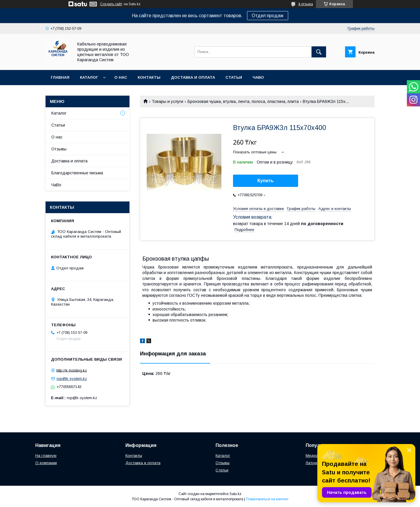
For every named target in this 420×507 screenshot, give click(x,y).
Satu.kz (236, 494)
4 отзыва (306, 4)
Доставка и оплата (193, 77)
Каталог (89, 77)
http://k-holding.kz (72, 370)
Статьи (234, 77)
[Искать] (319, 52)
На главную (46, 456)
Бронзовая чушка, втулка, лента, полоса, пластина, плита (243, 101)
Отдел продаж (268, 16)
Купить (266, 181)
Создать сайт (111, 4)
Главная (60, 77)
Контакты (149, 77)
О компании (46, 463)
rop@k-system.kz (72, 379)
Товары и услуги (167, 101)
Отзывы (59, 149)
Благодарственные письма (77, 173)
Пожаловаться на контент (267, 499)
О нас (121, 77)
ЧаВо (258, 77)
